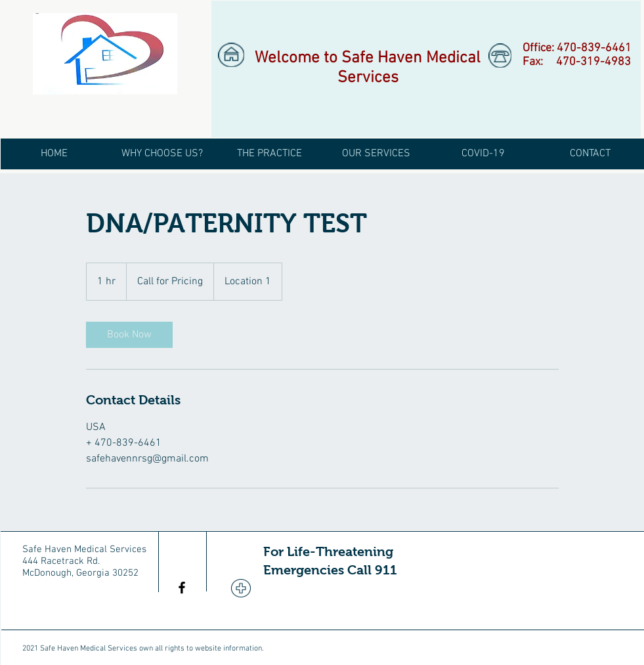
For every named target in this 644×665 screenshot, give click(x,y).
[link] (129, 335)
